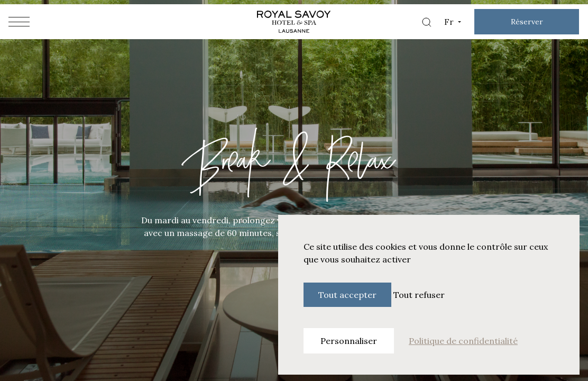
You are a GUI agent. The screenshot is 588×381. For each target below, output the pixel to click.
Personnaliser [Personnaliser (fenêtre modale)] (349, 341)
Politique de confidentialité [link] (463, 341)
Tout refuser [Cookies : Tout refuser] (419, 295)
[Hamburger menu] (19, 22)
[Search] (426, 22)
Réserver (527, 22)
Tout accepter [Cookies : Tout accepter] (347, 295)
